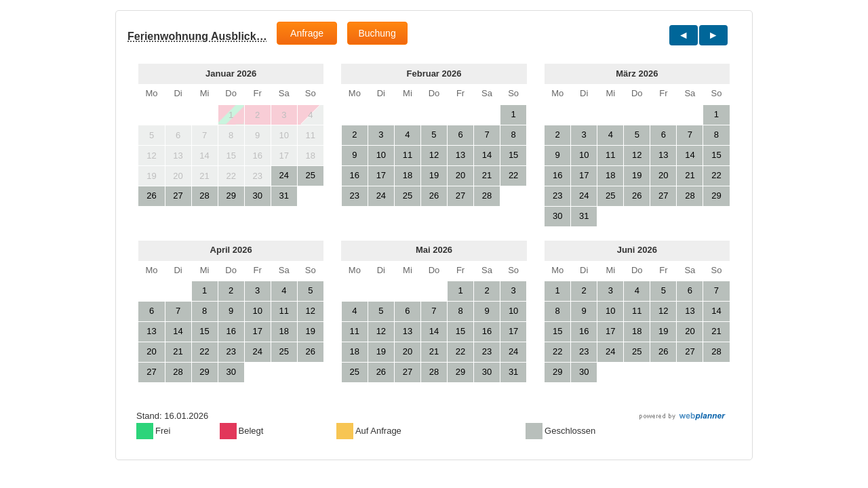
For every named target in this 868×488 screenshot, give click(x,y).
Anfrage (307, 33)
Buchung (377, 33)
